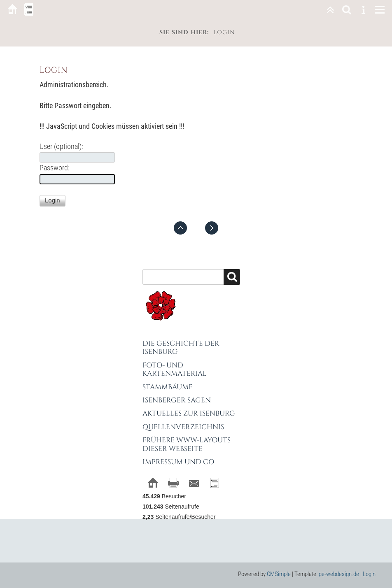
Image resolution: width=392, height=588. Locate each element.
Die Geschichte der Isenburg (181, 347)
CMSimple (279, 574)
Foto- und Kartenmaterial (175, 369)
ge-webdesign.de (339, 574)
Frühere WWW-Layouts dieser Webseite (187, 444)
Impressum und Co (178, 462)
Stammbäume (168, 387)
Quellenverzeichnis (183, 427)
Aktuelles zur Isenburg (189, 413)
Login (369, 574)
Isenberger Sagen (177, 400)
